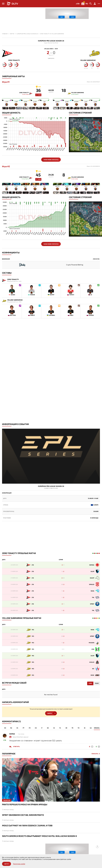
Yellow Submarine (88, 60)
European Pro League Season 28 (51, 41)
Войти (50, 713)
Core (90, 683)
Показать (95, 754)
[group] (67, 14)
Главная (5, 34)
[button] (98, 20)
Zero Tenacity (14, 60)
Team (97, 683)
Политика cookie (19, 864)
